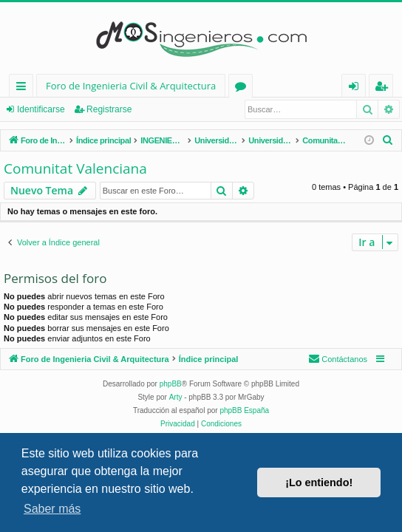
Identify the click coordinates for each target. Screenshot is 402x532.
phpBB (171, 384)
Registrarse (109, 109)
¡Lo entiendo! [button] (319, 482)
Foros (243, 88)
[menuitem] (388, 140)
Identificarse (41, 109)
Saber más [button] (52, 509)
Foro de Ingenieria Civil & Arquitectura (131, 86)
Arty (176, 397)
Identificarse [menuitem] (357, 88)
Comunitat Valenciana (75, 168)
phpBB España (244, 410)
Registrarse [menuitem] (384, 88)
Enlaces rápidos (24, 88)
